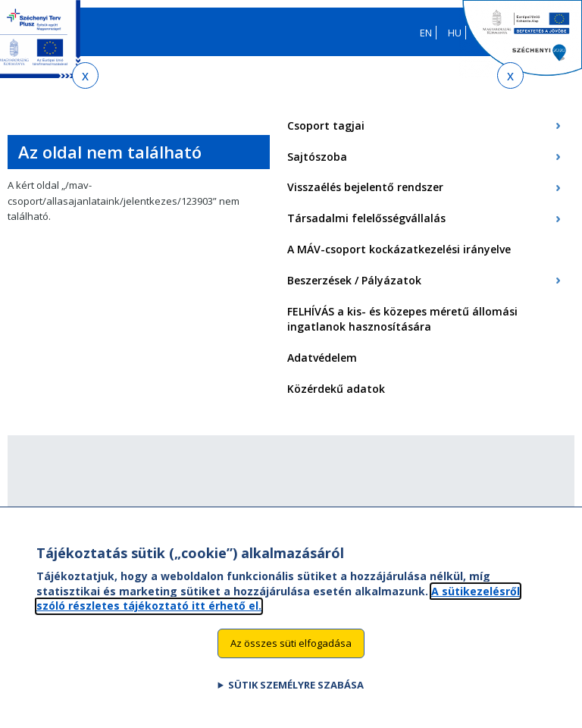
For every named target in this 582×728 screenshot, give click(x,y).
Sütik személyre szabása (296, 701)
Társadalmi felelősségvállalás (366, 218)
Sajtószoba (317, 157)
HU (455, 33)
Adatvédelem (322, 358)
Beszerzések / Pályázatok (354, 280)
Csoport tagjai (326, 126)
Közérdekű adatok (336, 389)
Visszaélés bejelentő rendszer (365, 187)
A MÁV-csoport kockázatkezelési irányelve (399, 249)
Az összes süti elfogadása (291, 660)
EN (426, 33)
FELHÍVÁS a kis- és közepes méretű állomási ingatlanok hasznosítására (402, 319)
